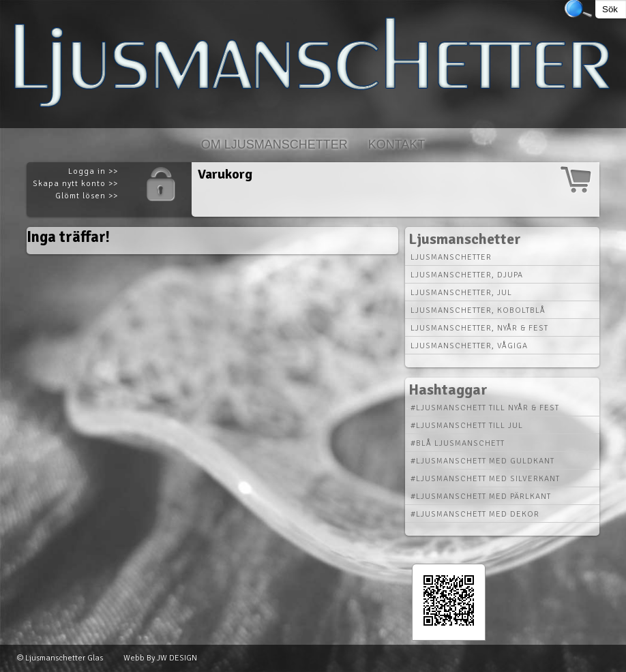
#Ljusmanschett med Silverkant (485, 479)
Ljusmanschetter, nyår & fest (479, 328)
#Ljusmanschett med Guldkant (482, 461)
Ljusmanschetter (451, 257)
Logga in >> (93, 171)
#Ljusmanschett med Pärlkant (481, 497)
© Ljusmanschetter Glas (60, 658)
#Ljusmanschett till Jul (467, 426)
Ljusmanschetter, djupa (467, 275)
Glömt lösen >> (87, 196)
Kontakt (397, 144)
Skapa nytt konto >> (75, 184)
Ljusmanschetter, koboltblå (478, 310)
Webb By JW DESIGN (160, 658)
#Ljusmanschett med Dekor (475, 514)
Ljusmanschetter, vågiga (469, 346)
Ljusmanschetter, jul (461, 293)
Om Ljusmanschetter (274, 144)
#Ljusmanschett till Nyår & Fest (485, 408)
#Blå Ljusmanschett (458, 443)
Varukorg (225, 174)
